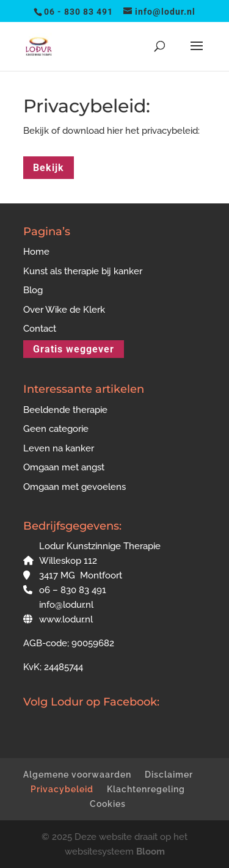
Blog (33, 290)
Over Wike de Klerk (64, 310)
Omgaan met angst (64, 467)
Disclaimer (169, 775)
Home (36, 252)
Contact (40, 329)
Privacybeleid (62, 789)
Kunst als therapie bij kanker (83, 271)
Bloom (151, 852)
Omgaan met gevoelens (75, 487)
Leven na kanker (59, 448)
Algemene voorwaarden (77, 775)
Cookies (108, 804)
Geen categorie (56, 429)
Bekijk (49, 168)
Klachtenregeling (146, 789)
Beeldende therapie (65, 410)
